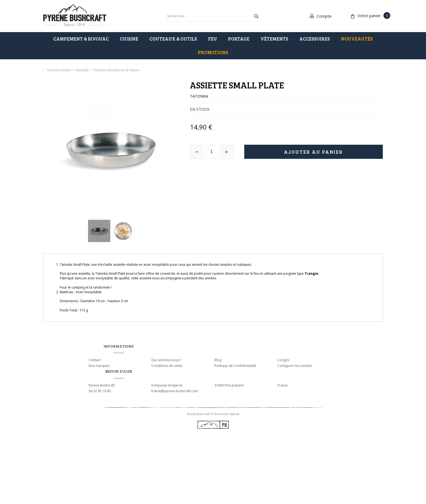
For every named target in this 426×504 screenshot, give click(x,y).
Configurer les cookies (295, 366)
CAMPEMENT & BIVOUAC (81, 39)
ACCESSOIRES (315, 39)
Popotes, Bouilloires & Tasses (116, 70)
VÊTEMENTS (274, 39)
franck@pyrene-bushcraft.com (175, 391)
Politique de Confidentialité (235, 366)
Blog (218, 360)
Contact (95, 360)
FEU (213, 39)
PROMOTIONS (213, 52)
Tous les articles (59, 70)
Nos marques (99, 366)
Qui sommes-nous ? (167, 360)
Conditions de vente (167, 366)
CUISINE (129, 39)
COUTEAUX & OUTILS (173, 39)
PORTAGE (239, 39)
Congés (283, 360)
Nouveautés (357, 39)
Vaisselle (82, 70)
